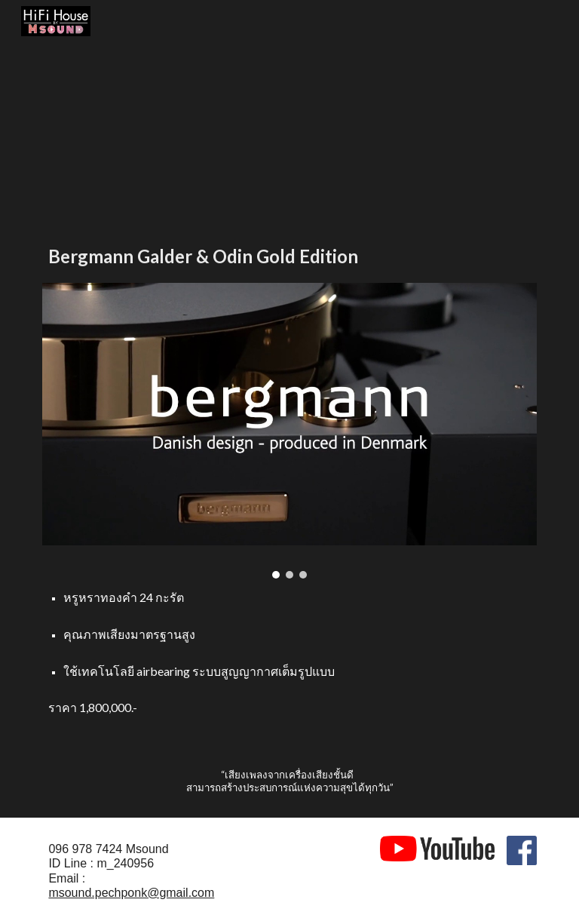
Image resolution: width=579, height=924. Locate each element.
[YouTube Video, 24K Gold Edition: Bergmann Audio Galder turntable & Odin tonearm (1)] (416, 127)
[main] (289, 256)
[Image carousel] (289, 431)
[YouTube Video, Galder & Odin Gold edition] (162, 127)
